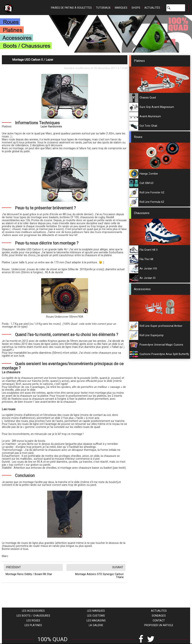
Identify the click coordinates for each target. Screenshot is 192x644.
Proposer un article (159, 625)
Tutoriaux (103, 8)
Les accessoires (33, 611)
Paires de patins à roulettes (71, 8)
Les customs (96, 616)
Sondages (159, 616)
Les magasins (96, 621)
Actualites (159, 611)
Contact (159, 621)
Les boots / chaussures (33, 616)
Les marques (96, 611)
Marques (121, 8)
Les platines (33, 625)
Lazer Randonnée (51, 127)
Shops (136, 8)
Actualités (152, 8)
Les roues (33, 621)
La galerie (96, 625)
